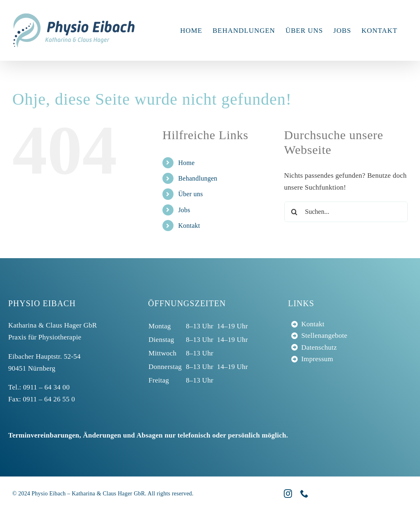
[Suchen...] (346, 212)
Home (186, 163)
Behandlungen (197, 178)
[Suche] (294, 212)
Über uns (190, 194)
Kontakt (189, 226)
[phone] (304, 494)
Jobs (184, 210)
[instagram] (288, 494)
